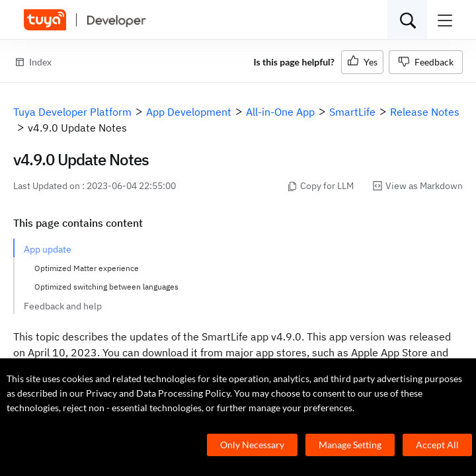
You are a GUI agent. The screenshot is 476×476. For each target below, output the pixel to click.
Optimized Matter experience (87, 268)
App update (48, 249)
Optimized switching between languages (106, 287)
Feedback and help (63, 306)
